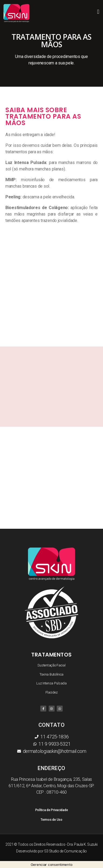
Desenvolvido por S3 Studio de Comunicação (51, 851)
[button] (98, 12)
